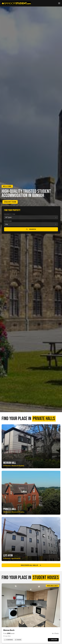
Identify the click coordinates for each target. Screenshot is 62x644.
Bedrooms (8, 221)
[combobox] (31, 217)
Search (31, 229)
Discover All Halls (31, 565)
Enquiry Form (10, 202)
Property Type (10, 214)
